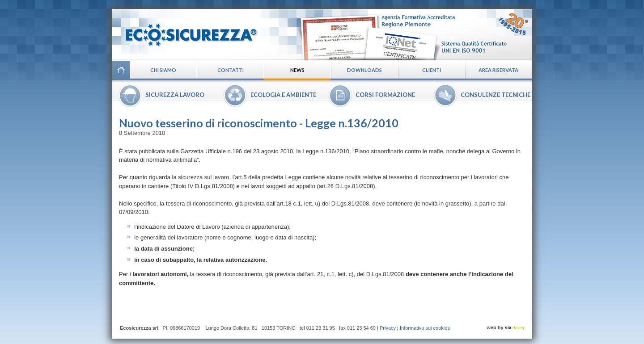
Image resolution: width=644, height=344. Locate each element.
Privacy (388, 328)
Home (121, 70)
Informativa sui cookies (425, 328)
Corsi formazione (385, 95)
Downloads (364, 70)
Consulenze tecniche (496, 95)
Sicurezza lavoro (175, 95)
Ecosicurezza (186, 31)
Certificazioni (414, 34)
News (297, 70)
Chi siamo (163, 70)
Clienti (432, 70)
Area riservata (498, 70)
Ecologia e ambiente (283, 95)
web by (505, 327)
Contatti (231, 70)
